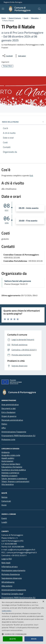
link (31, 175)
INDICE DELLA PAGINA (23, 122)
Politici (4, 424)
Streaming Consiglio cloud (12, 594)
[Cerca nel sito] (39, 9)
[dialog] (23, 622)
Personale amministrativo (12, 420)
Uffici (4, 428)
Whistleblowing (8, 582)
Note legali (6, 563)
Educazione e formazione (12, 467)
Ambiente (6, 452)
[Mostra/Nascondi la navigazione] (3, 9)
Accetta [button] (13, 639)
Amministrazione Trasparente (14, 432)
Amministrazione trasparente (14, 590)
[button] (23, 634)
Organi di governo (9, 416)
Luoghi (4, 522)
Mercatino (35, 18)
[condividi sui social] (7, 56)
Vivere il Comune (15, 18)
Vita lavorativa (8, 484)
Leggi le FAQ (7, 559)
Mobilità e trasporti (9, 476)
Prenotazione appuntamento (13, 570)
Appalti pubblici (8, 458)
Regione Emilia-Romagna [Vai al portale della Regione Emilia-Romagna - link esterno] (13, 2)
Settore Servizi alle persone (18, 281)
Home (4, 18)
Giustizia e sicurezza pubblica (14, 470)
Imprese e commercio (10, 473)
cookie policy (7, 611)
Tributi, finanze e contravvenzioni (15, 481)
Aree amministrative (10, 405)
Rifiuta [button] (34, 639)
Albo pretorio (7, 586)
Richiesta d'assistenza (11, 574)
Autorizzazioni (7, 461)
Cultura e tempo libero (11, 464)
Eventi (26, 18)
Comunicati (6, 501)
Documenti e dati (9, 408)
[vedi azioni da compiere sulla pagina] (20, 56)
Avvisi (4, 505)
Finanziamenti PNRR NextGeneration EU (18, 436)
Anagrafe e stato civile (11, 455)
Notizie (4, 497)
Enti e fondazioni (8, 412)
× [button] (43, 602)
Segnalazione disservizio (12, 578)
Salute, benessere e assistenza (14, 478)
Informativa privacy (10, 567)
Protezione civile (8, 439)
